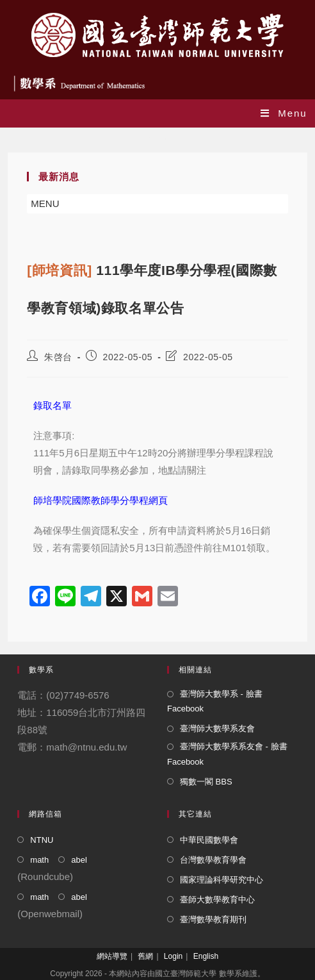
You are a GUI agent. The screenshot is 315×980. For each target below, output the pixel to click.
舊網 (145, 956)
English (206, 956)
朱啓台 (58, 357)
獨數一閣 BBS (206, 782)
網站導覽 (112, 956)
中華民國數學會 (209, 840)
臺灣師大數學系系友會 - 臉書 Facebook (227, 754)
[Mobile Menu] (284, 113)
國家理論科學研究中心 (222, 880)
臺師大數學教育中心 (217, 900)
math (39, 860)
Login (173, 956)
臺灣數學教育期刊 (213, 919)
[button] (45, 204)
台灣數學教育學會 (213, 860)
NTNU (42, 840)
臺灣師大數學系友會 (217, 728)
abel (79, 860)
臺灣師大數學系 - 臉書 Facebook (215, 701)
